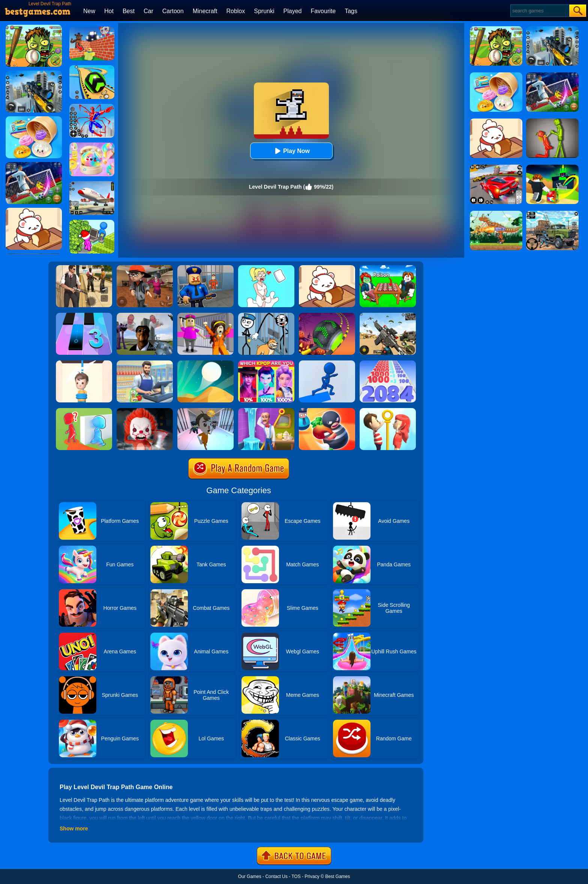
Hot (109, 11)
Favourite (323, 11)
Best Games (337, 876)
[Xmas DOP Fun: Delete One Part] (266, 268)
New (89, 11)
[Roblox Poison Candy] (388, 268)
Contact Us (276, 876)
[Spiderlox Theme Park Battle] (92, 107)
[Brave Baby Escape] (84, 411)
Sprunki (264, 11)
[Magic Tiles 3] (84, 315)
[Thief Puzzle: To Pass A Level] (266, 315)
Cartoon (173, 11)
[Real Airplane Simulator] (92, 184)
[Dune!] (205, 363)
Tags (351, 11)
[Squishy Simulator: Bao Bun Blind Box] (92, 145)
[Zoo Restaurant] (327, 268)
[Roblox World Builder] (92, 29)
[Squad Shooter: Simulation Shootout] (388, 315)
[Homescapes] (266, 411)
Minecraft (205, 11)
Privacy (312, 876)
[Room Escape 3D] (327, 411)
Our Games (250, 876)
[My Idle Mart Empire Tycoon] (92, 222)
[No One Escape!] (145, 411)
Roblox (235, 11)
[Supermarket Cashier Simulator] (145, 363)
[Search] (539, 11)
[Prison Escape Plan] (205, 411)
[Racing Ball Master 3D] (92, 68)
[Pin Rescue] (388, 411)
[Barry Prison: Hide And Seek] (205, 268)
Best (129, 11)
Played (293, 11)
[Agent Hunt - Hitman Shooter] (84, 268)
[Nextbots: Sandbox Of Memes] (145, 315)
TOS (296, 876)
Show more (74, 828)
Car (148, 11)
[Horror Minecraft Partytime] (205, 315)
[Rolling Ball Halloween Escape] (327, 315)
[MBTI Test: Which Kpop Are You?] (266, 363)
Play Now (291, 151)
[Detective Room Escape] (145, 268)
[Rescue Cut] (84, 363)
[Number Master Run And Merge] (388, 363)
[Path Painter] (327, 363)
